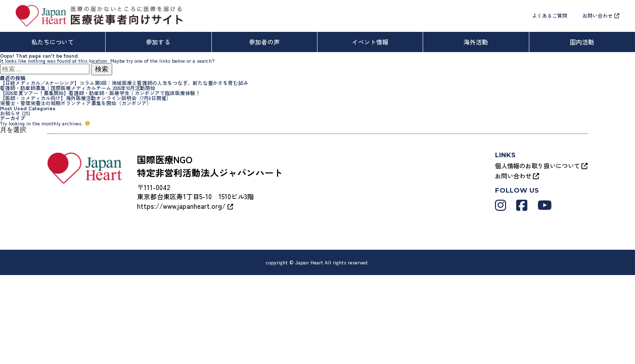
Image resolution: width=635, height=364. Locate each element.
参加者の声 (264, 42)
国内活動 (582, 42)
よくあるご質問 (550, 15)
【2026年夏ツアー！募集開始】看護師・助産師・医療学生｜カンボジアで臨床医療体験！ (100, 93)
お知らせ (10, 113)
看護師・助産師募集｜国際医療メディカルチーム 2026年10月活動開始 (78, 88)
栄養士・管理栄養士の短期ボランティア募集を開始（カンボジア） (76, 103)
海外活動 (476, 42)
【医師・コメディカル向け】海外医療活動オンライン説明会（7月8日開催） (86, 98)
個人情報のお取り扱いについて (541, 166)
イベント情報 (370, 42)
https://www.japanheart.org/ (185, 206)
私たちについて (53, 42)
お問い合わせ (601, 15)
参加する (158, 42)
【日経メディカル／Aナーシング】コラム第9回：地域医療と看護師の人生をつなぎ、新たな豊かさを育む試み (124, 83)
